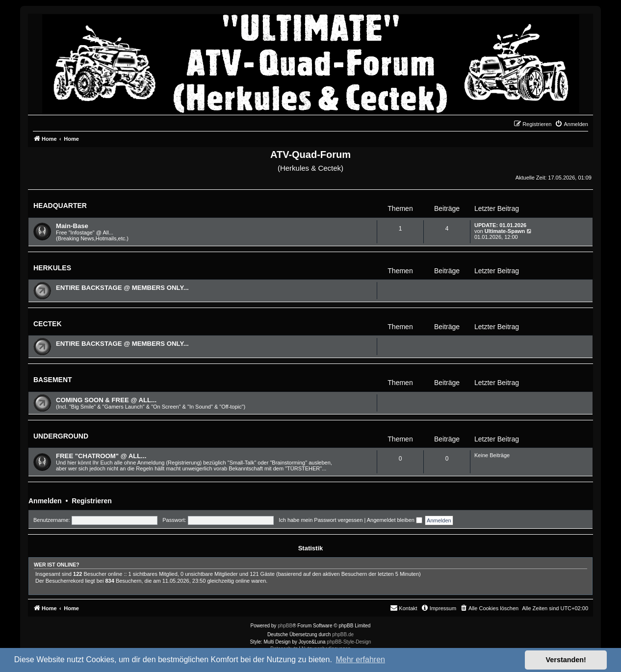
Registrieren (92, 501)
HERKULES (52, 268)
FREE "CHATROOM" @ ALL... (101, 456)
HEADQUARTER (60, 206)
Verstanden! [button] (566, 660)
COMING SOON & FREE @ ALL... (106, 400)
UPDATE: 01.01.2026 (500, 225)
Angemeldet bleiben (395, 520)
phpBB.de (343, 634)
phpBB (285, 626)
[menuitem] (571, 124)
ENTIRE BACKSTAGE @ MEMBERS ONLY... (122, 288)
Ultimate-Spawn (505, 231)
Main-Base (72, 226)
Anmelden (45, 501)
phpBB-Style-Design (349, 642)
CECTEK (48, 324)
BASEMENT (53, 380)
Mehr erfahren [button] (360, 659)
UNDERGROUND (61, 436)
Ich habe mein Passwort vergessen (321, 520)
